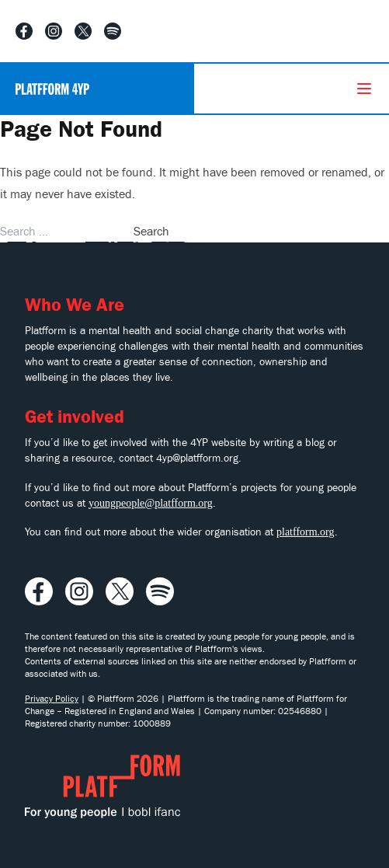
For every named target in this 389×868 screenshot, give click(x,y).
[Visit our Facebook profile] (24, 31)
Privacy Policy (52, 699)
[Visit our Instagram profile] (54, 31)
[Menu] (364, 89)
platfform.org (306, 532)
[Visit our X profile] (83, 31)
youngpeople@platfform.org (151, 503)
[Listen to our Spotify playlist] (113, 31)
